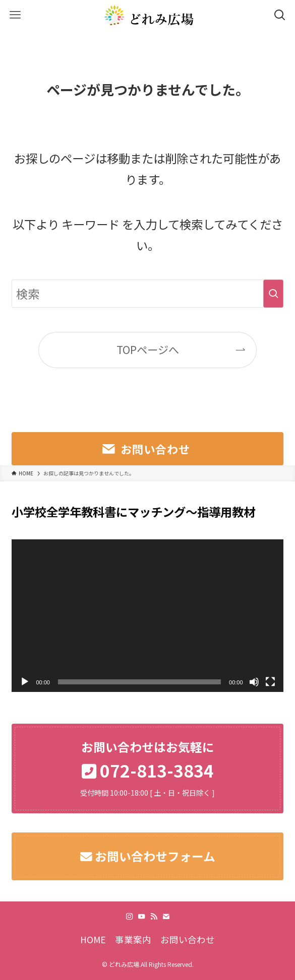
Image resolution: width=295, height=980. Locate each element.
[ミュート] (254, 682)
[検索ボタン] (280, 15)
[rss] (154, 917)
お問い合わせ (188, 939)
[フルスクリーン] (270, 682)
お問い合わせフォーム (154, 856)
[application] (147, 616)
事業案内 (133, 939)
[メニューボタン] (15, 15)
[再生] (25, 682)
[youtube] (142, 917)
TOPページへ (148, 349)
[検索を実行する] (273, 294)
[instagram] (130, 917)
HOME (93, 939)
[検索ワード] (147, 294)
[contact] (166, 917)
